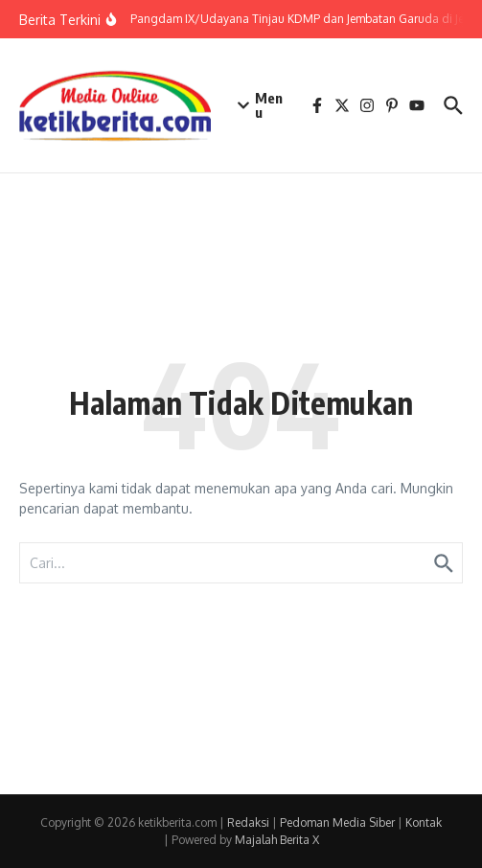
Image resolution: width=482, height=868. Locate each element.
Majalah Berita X (277, 840)
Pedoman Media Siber (337, 822)
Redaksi (248, 822)
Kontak (424, 822)
